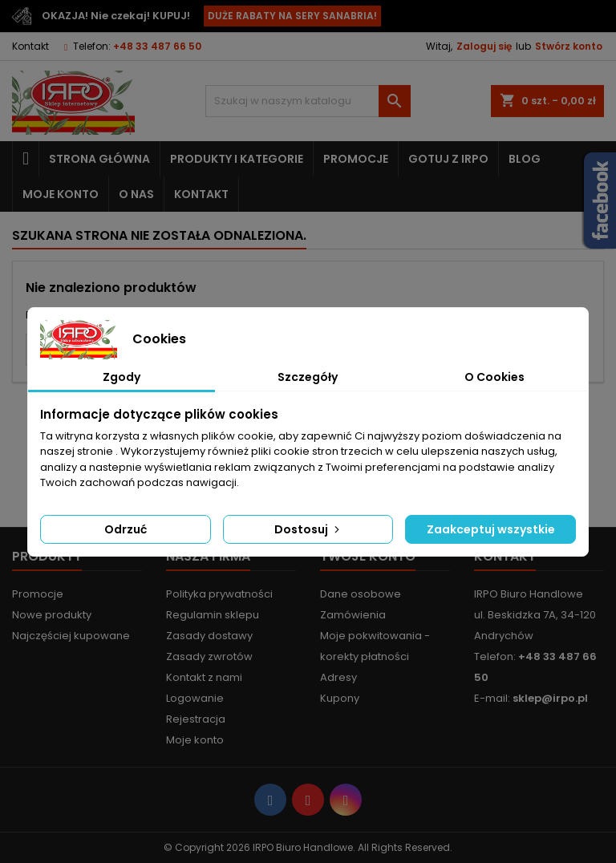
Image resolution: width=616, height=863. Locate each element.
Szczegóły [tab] (308, 377)
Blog (525, 159)
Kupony (340, 698)
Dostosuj (308, 529)
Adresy (338, 677)
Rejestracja (196, 719)
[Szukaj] (308, 101)
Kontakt (30, 46)
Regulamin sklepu (213, 615)
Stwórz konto (569, 46)
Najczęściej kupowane (71, 636)
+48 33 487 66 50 (157, 46)
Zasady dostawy (209, 636)
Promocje (356, 159)
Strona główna (99, 159)
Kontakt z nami (204, 677)
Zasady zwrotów (209, 656)
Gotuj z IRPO (448, 159)
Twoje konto (368, 556)
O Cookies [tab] (494, 377)
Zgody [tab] (122, 377)
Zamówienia (353, 615)
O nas (136, 194)
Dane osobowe (361, 594)
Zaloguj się (484, 46)
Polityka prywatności (219, 594)
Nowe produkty (52, 615)
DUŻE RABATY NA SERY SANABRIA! (292, 16)
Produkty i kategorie (237, 159)
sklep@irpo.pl (550, 698)
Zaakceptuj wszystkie (491, 529)
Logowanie (195, 698)
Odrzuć (126, 529)
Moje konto (61, 194)
